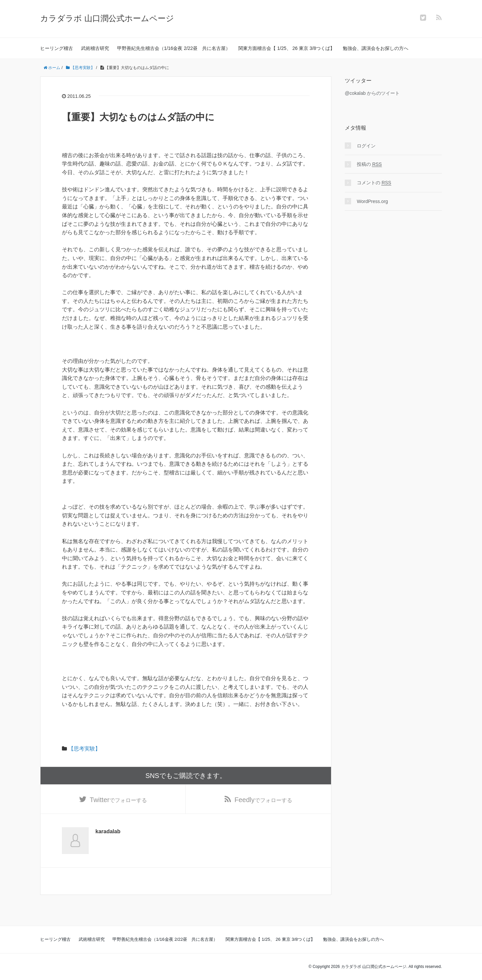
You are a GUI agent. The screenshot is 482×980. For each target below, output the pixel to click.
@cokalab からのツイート (372, 93)
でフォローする (118, 800)
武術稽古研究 (95, 48)
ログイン (366, 146)
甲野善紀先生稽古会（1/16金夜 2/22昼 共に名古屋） (174, 48)
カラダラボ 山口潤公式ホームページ (107, 18)
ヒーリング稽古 (57, 48)
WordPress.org (372, 201)
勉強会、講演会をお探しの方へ (376, 48)
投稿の (369, 164)
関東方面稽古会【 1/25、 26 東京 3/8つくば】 (287, 48)
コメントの (374, 183)
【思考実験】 (84, 749)
